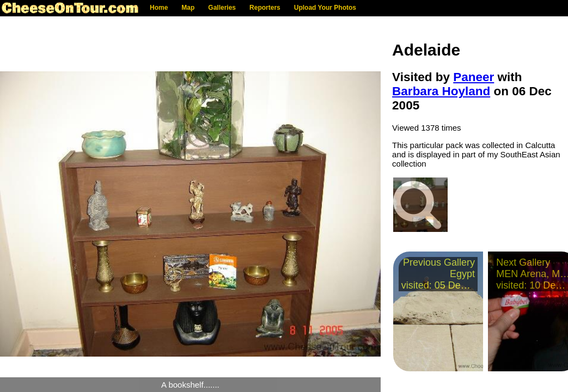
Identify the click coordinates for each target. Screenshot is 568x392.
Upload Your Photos (325, 8)
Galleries (222, 8)
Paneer (474, 77)
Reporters (265, 8)
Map (188, 8)
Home (159, 8)
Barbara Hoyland (441, 91)
